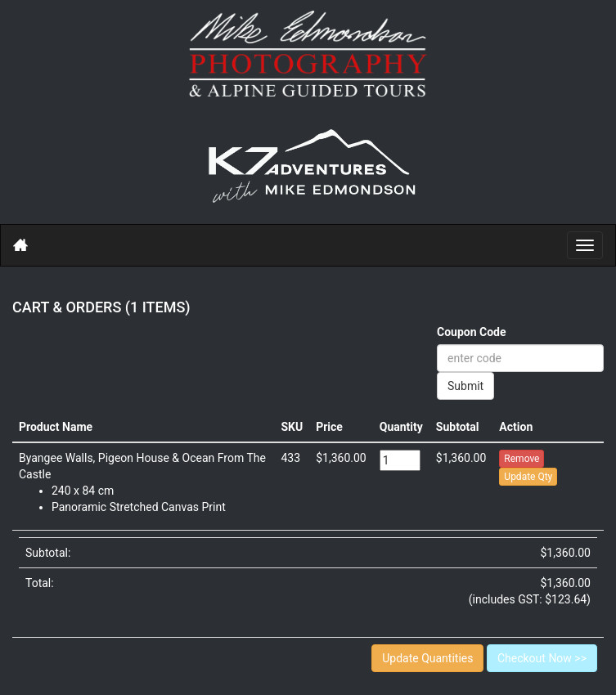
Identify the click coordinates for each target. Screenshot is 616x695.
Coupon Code (472, 332)
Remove (522, 459)
